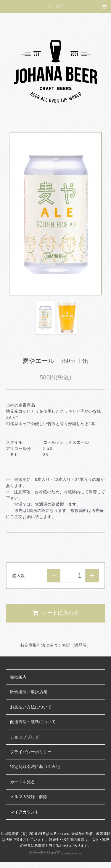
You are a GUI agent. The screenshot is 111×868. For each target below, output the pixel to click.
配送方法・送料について (33, 722)
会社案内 (18, 677)
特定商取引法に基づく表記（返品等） (56, 645)
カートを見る (22, 782)
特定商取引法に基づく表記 (35, 767)
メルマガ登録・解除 (29, 797)
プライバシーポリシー (31, 752)
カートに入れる (55, 613)
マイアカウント (25, 812)
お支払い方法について (31, 707)
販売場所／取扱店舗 (29, 692)
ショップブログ (25, 737)
